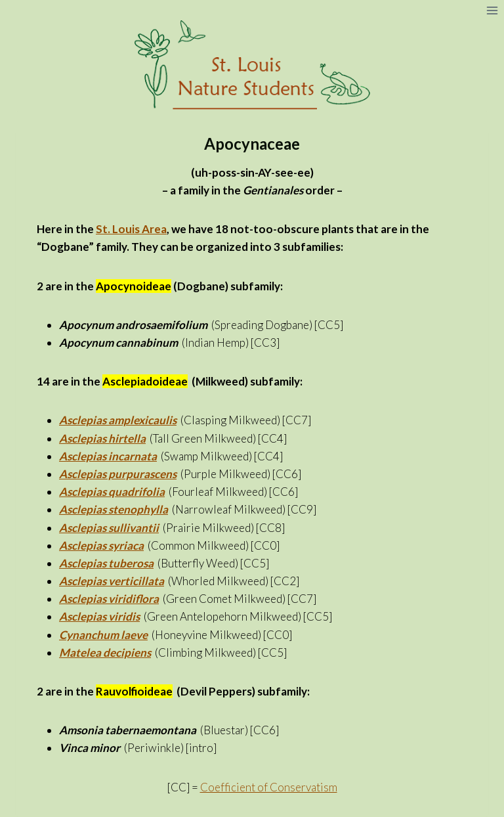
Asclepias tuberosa (106, 563)
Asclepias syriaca (101, 545)
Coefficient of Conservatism (269, 787)
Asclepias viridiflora (109, 599)
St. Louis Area (131, 229)
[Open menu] (492, 10)
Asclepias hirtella (102, 438)
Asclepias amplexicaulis (118, 420)
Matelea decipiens (105, 652)
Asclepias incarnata (108, 456)
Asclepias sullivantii (109, 528)
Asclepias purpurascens (118, 474)
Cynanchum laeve (103, 635)
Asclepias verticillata (112, 581)
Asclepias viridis (99, 616)
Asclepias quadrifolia (112, 492)
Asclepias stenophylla (114, 509)
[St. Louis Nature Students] (252, 66)
